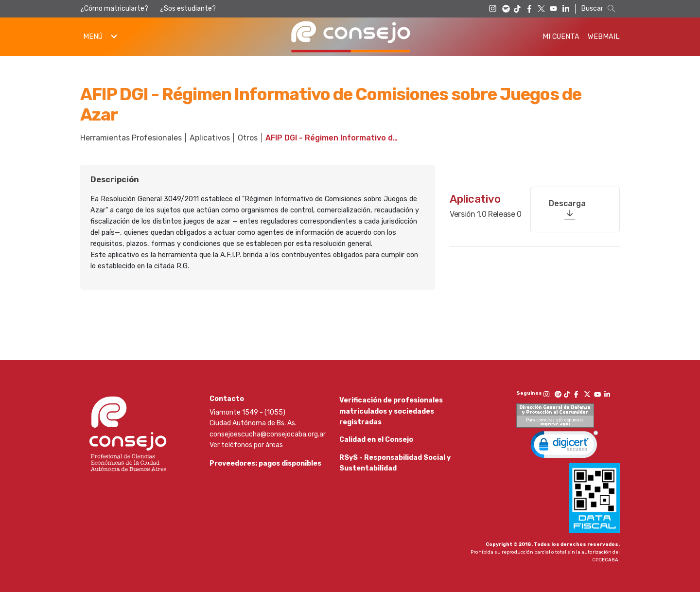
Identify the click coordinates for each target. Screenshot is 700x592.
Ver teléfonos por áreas (246, 445)
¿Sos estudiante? (188, 9)
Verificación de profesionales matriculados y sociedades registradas (391, 411)
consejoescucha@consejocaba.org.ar (268, 434)
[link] (564, 447)
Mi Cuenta (561, 37)
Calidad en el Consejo (376, 446)
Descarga (567, 196)
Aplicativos (210, 138)
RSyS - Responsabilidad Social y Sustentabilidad (395, 477)
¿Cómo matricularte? (114, 9)
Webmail (604, 37)
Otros (248, 138)
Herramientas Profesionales (131, 138)
